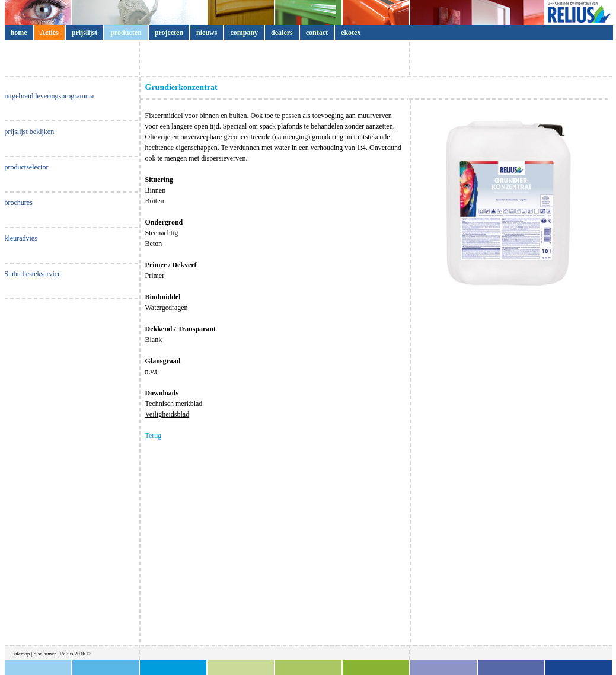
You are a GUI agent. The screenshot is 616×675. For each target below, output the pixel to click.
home (19, 33)
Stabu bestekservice (33, 274)
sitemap (22, 654)
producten (126, 33)
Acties (50, 33)
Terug (154, 436)
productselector (27, 167)
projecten (169, 33)
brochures (19, 203)
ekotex (351, 33)
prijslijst (84, 33)
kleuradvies (21, 238)
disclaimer (46, 654)
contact (317, 33)
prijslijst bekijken (30, 132)
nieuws (207, 33)
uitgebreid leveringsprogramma (50, 96)
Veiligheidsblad (167, 414)
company (244, 33)
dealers (282, 33)
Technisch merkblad (174, 404)
